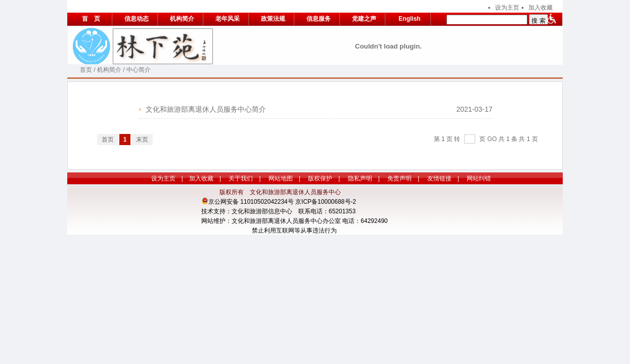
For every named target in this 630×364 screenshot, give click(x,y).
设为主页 (507, 8)
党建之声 (364, 19)
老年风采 (228, 19)
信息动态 (137, 19)
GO (492, 139)
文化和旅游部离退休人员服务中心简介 (206, 109)
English (409, 19)
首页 (86, 70)
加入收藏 (541, 8)
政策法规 (273, 19)
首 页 (91, 19)
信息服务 (319, 19)
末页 (142, 140)
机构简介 (182, 19)
